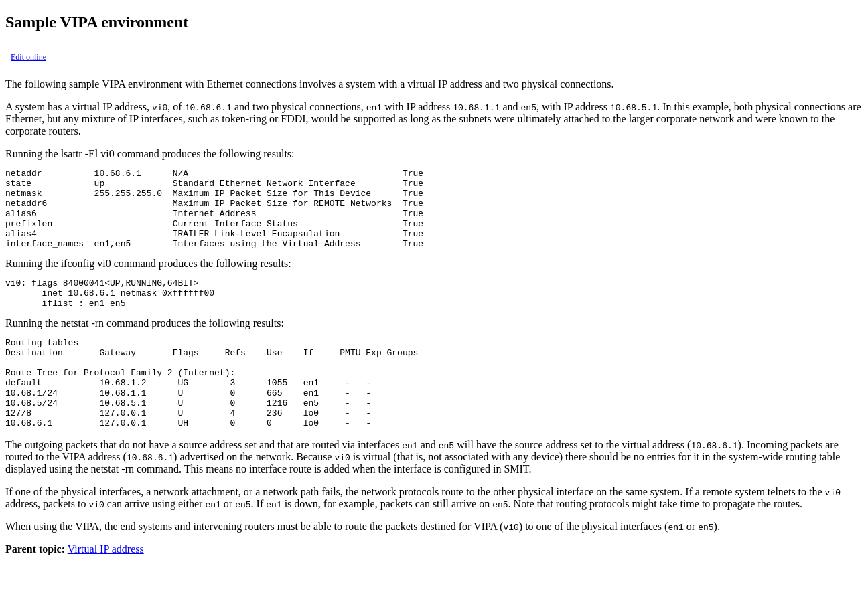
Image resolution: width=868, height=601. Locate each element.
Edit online (28, 57)
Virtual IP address (106, 589)
